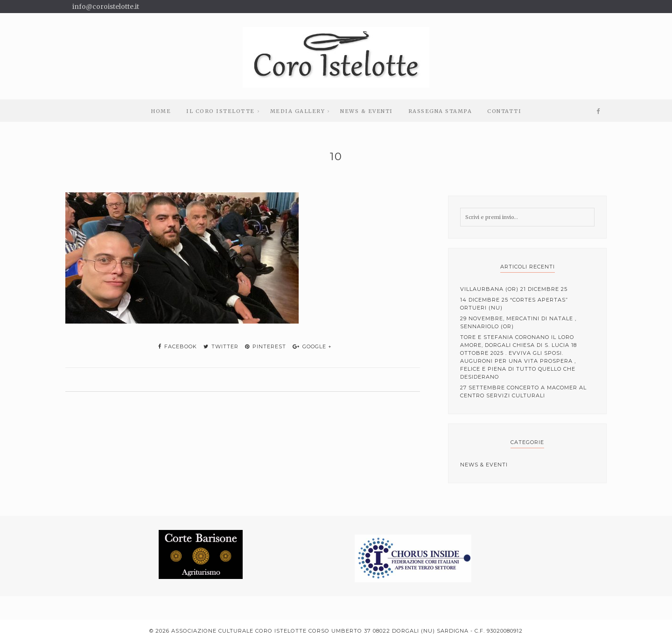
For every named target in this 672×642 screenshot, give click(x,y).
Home (161, 111)
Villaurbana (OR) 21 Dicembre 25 (514, 289)
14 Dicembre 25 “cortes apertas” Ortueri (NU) (514, 304)
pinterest (266, 346)
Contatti (504, 111)
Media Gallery (298, 111)
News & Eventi (367, 111)
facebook (178, 346)
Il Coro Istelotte (220, 111)
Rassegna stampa (440, 111)
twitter (221, 346)
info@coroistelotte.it (106, 7)
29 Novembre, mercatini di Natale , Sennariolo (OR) (518, 322)
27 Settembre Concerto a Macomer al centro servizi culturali (523, 392)
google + (312, 346)
